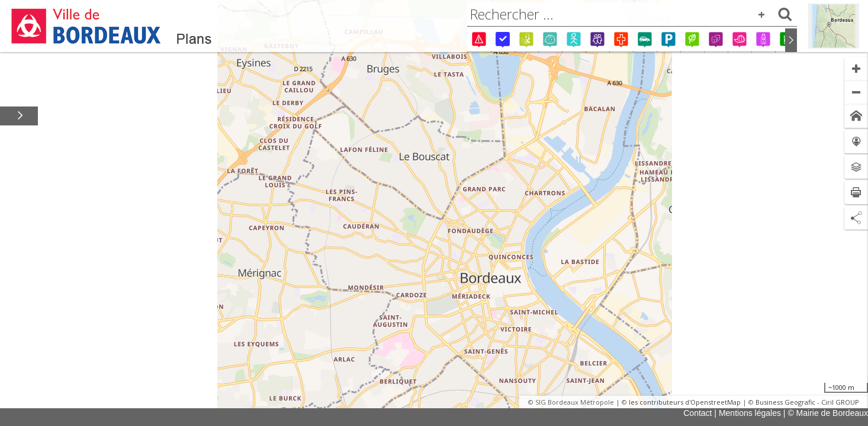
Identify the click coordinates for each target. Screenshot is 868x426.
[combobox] (632, 14)
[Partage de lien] (856, 218)
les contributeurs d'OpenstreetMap (685, 402)
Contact (697, 413)
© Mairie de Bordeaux (828, 413)
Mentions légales (750, 413)
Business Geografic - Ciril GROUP (807, 402)
